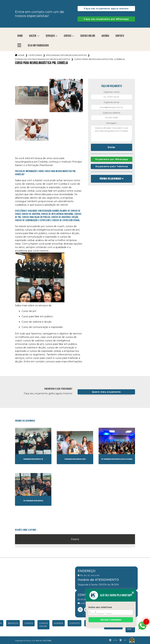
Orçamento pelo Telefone (112, 166)
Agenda (105, 36)
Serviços (50, 36)
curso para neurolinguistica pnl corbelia (100, 59)
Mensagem (112, 123)
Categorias (35, 55)
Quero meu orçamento (106, 392)
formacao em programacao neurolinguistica (43, 59)
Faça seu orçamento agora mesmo (106, 9)
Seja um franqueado (38, 46)
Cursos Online (88, 36)
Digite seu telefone (111, 113)
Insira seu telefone (100, 607)
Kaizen (33, 36)
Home (20, 36)
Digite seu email (112, 102)
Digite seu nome (112, 92)
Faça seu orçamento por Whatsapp (106, 19)
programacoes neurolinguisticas (66, 55)
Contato (120, 36)
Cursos (68, 36)
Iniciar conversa (111, 620)
